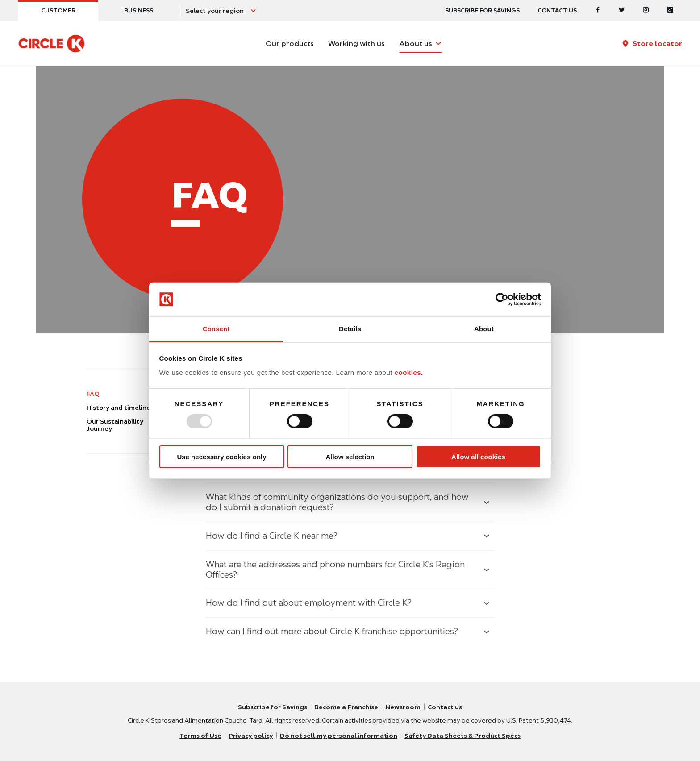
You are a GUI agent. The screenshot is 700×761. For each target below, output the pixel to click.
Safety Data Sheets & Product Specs (462, 736)
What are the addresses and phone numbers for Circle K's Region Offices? (335, 570)
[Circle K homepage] (52, 44)
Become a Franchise (346, 707)
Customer (58, 10)
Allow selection (350, 457)
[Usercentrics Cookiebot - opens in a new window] (502, 299)
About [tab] (484, 329)
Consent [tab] (216, 329)
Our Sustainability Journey (115, 425)
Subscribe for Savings (273, 707)
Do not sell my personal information (339, 736)
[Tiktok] (670, 11)
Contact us (557, 10)
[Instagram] (646, 11)
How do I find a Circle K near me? (272, 536)
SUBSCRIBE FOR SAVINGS (482, 10)
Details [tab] (350, 329)
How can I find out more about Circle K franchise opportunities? (332, 631)
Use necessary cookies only (221, 457)
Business (139, 10)
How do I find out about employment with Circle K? (309, 603)
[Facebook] (598, 11)
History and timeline (119, 408)
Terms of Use (200, 736)
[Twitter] (622, 11)
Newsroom (403, 707)
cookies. (409, 372)
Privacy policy (251, 736)
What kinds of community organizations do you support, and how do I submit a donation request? (337, 502)
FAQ (93, 394)
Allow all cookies (478, 457)
